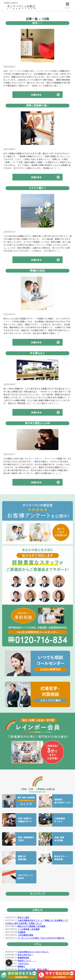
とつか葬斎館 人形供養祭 (29, 929)
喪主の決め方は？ (25, 955)
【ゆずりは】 (23, 963)
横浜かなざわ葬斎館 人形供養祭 (32, 926)
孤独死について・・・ (27, 961)
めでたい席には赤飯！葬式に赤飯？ (33, 969)
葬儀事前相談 (23, 958)
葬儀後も (21, 966)
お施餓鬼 (21, 932)
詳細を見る (47, 95)
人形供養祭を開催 (25, 935)
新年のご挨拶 (23, 917)
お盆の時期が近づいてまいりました (33, 952)
